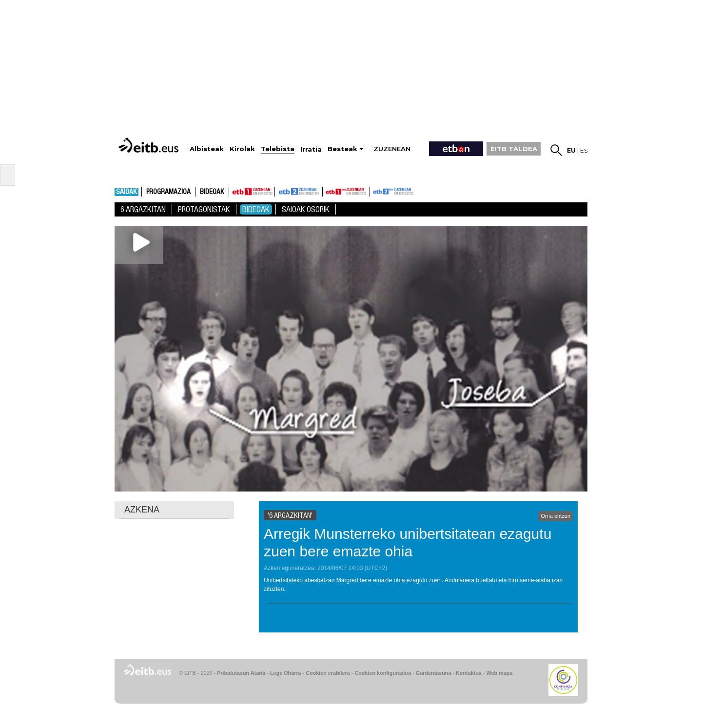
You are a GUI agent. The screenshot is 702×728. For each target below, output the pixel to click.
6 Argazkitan (143, 209)
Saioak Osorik (306, 209)
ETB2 (299, 192)
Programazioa (168, 192)
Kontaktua (469, 673)
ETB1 (252, 192)
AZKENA (142, 510)
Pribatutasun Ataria (241, 673)
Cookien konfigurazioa (383, 673)
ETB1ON (327, 191)
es (584, 150)
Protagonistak (204, 209)
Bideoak (212, 192)
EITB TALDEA (514, 149)
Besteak (342, 149)
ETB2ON (374, 191)
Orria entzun (556, 516)
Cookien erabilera (328, 673)
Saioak (127, 192)
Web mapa (499, 673)
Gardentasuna (434, 673)
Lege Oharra (286, 673)
